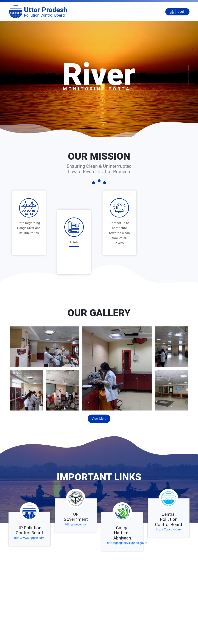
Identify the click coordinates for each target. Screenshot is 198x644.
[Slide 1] (188, 68)
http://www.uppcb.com (29, 538)
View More (99, 419)
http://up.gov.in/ (76, 524)
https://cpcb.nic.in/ (169, 529)
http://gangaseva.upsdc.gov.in (127, 543)
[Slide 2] (188, 75)
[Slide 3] (188, 82)
